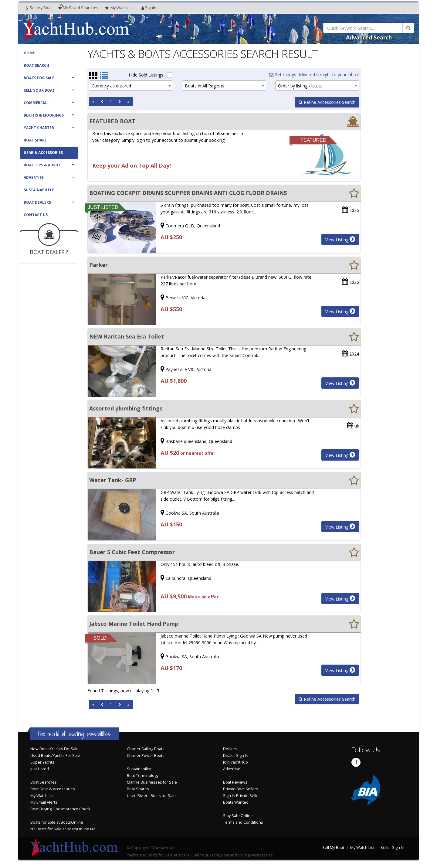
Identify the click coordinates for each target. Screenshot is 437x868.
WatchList (120, 8)
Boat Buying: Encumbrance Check (60, 809)
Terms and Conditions (243, 822)
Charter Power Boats (146, 756)
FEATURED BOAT (112, 121)
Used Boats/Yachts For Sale (55, 756)
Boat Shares (138, 789)
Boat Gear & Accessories (53, 789)
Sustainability (39, 190)
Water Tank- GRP (113, 480)
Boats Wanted (236, 802)
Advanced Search (369, 37)
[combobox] (131, 86)
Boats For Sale (39, 78)
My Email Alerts (44, 802)
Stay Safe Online (238, 816)
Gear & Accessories (43, 153)
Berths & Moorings (44, 115)
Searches (78, 8)
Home (29, 53)
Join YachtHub (235, 762)
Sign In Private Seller (242, 796)
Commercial (36, 103)
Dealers (230, 749)
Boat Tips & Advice (42, 165)
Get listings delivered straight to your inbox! (314, 75)
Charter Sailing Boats (146, 749)
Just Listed (40, 769)
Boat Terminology (143, 776)
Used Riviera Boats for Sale (151, 796)
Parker (98, 265)
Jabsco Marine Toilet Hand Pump (134, 624)
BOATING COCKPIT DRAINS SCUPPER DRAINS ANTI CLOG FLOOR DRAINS (188, 193)
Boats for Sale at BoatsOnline (57, 822)
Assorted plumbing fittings (126, 408)
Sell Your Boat (39, 90)
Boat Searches (44, 782)
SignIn (149, 8)
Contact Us (36, 215)
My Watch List (42, 796)
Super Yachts (42, 762)
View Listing (340, 239)
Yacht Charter (39, 128)
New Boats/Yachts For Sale (54, 749)
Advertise (34, 177)
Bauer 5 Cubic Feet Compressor (132, 552)
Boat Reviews (235, 782)
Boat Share (35, 140)
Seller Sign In (392, 848)
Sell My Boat (39, 8)
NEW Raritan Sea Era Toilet (127, 336)
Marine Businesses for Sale (152, 782)
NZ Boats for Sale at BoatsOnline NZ (63, 829)
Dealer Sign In (236, 756)
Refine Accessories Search (327, 102)
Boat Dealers (37, 202)
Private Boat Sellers (241, 789)
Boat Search (36, 65)
